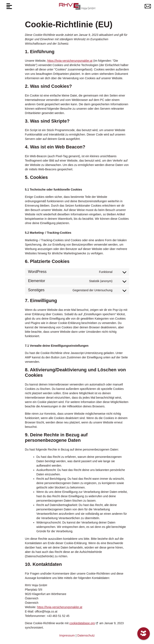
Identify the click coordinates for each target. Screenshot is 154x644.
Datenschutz (86, 635)
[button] (9, 6)
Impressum (67, 635)
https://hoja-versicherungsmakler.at (70, 61)
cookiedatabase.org (82, 623)
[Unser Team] (144, 634)
